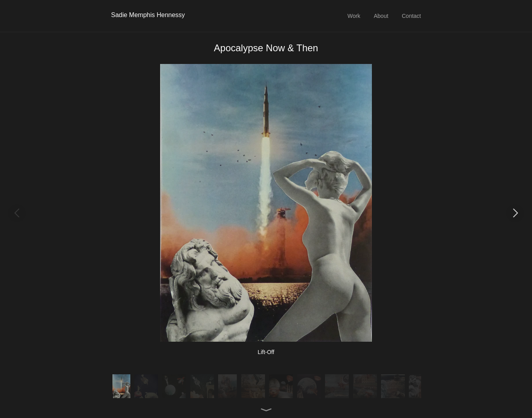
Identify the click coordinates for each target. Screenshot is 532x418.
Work (354, 16)
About (381, 16)
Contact (411, 16)
